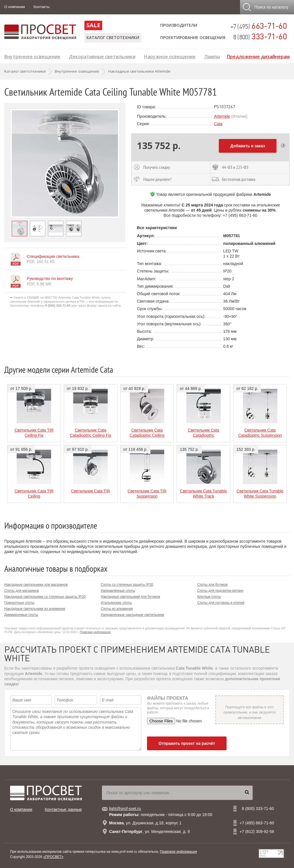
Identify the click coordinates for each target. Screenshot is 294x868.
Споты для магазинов (22, 591)
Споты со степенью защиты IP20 (127, 585)
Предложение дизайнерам (258, 56)
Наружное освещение (170, 56)
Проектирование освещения (193, 37)
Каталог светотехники (113, 37)
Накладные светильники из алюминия (35, 609)
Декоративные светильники (102, 56)
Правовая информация (95, 632)
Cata (218, 124)
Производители (179, 25)
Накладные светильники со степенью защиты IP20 (45, 597)
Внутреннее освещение (32, 56)
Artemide (222, 116)
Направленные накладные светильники (133, 615)
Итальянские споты (116, 603)
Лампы (212, 56)
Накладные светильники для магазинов (36, 585)
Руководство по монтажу (50, 279)
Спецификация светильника (53, 256)
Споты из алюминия (117, 609)
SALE (93, 25)
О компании (15, 7)
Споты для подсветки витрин (220, 591)
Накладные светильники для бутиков (130, 597)
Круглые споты (209, 597)
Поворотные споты (19, 603)
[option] (65, 163)
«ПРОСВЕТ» (53, 857)
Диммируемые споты (21, 615)
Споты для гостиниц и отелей (221, 603)
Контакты (42, 7)
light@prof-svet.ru (125, 809)
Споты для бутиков (212, 585)
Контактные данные (63, 809)
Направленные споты (118, 591)
